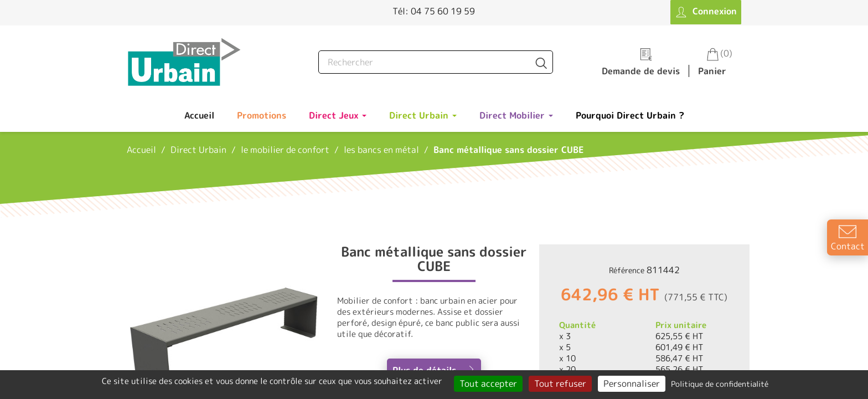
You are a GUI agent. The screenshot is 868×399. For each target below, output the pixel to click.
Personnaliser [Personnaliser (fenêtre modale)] (632, 383)
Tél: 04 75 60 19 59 (434, 11)
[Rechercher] (436, 62)
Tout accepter (488, 383)
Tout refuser (560, 383)
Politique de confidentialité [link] (720, 384)
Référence (627, 270)
